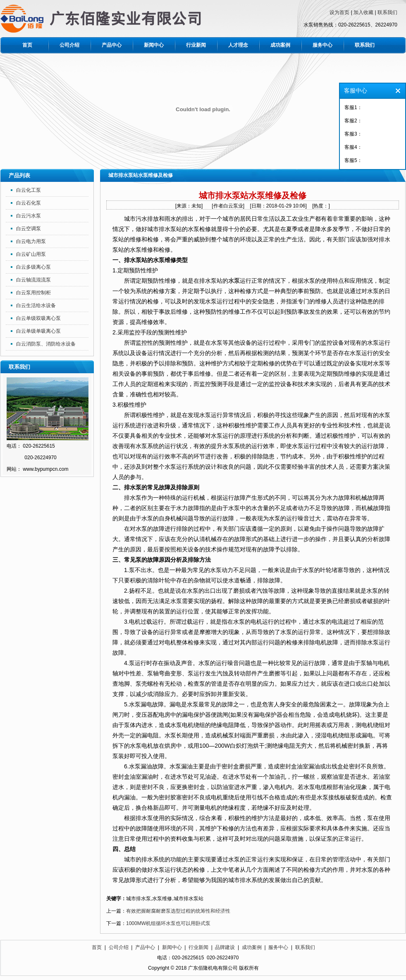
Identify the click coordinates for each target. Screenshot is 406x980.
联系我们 (387, 12)
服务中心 (322, 45)
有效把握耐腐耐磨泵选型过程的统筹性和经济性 (178, 911)
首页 (27, 45)
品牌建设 (225, 947)
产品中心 (112, 45)
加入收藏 (363, 12)
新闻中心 (154, 45)
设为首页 (339, 12)
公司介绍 (69, 45)
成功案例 (280, 45)
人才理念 (238, 45)
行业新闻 (196, 45)
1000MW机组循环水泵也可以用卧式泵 (168, 923)
